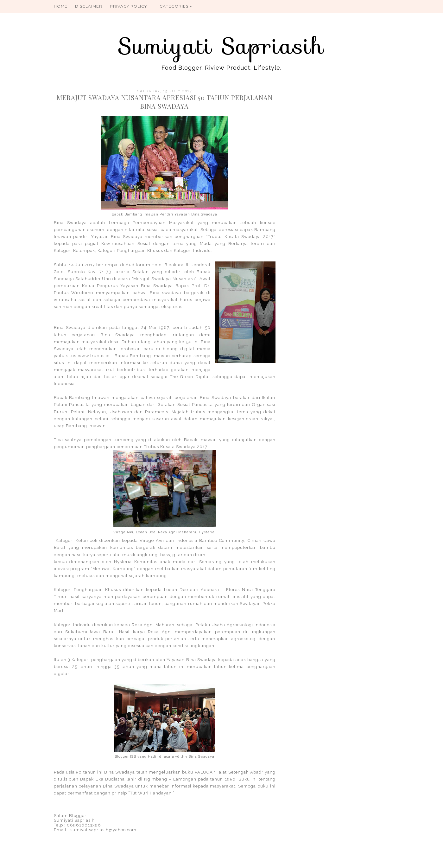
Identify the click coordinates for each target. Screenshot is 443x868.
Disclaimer (89, 6)
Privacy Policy (128, 6)
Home (61, 6)
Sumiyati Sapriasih (222, 46)
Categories (176, 6)
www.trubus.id (94, 356)
